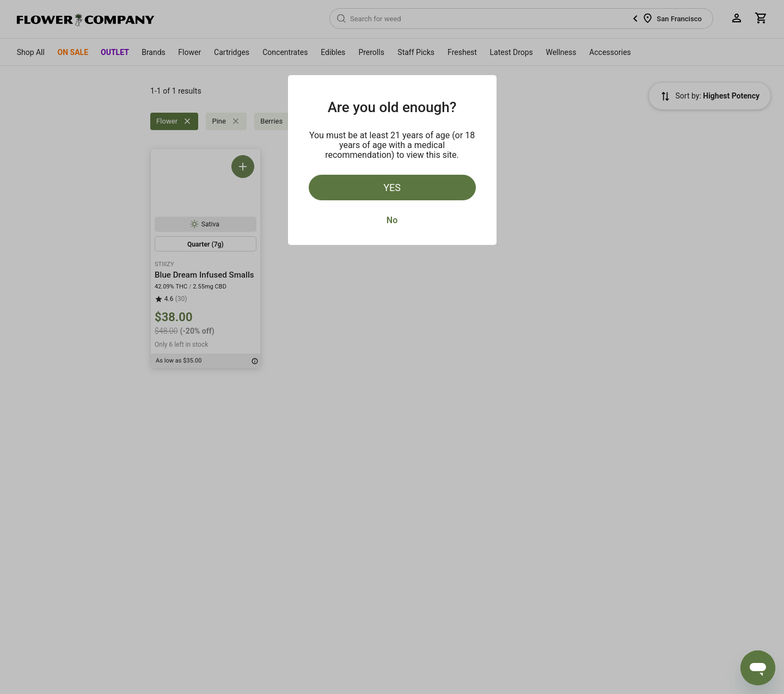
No (392, 220)
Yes (392, 188)
